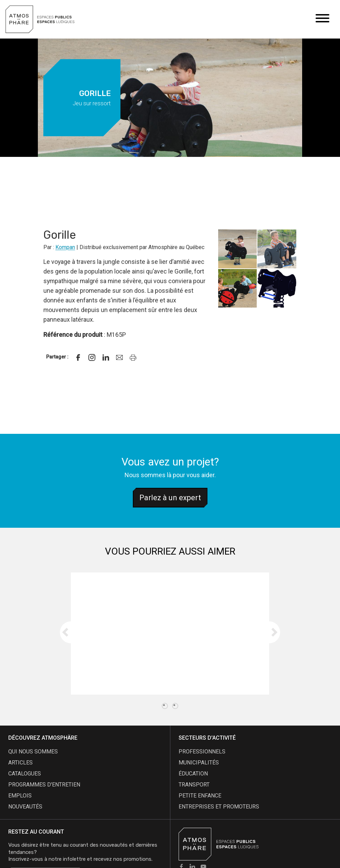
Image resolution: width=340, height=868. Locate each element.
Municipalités (199, 763)
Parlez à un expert (170, 498)
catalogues (25, 774)
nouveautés (25, 807)
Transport (194, 785)
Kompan (65, 247)
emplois (20, 796)
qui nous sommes (33, 752)
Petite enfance (200, 796)
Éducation (193, 774)
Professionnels (202, 752)
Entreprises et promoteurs (219, 807)
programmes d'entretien (44, 785)
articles (20, 763)
